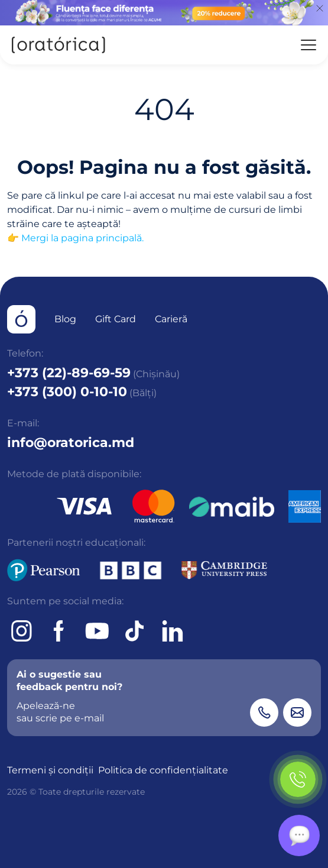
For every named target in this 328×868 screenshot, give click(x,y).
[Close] (320, 8)
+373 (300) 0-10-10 (67, 392)
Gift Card (116, 319)
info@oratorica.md (71, 443)
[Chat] (299, 835)
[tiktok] (135, 631)
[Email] (297, 712)
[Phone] (264, 712)
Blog (65, 319)
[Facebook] (59, 631)
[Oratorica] (58, 45)
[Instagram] (21, 631)
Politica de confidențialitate (163, 770)
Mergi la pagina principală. (82, 238)
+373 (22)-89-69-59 (69, 373)
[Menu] (308, 45)
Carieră (171, 319)
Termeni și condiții (50, 770)
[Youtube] (97, 631)
